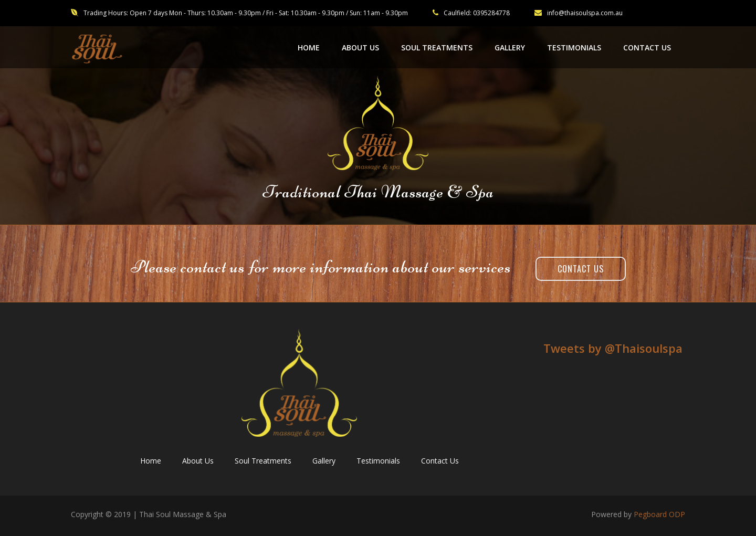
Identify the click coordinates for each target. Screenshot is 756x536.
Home (151, 461)
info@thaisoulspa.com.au (579, 13)
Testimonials (378, 461)
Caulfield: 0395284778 (477, 13)
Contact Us (581, 269)
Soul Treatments (263, 461)
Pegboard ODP (659, 514)
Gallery (324, 461)
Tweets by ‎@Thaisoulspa (613, 348)
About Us (198, 461)
